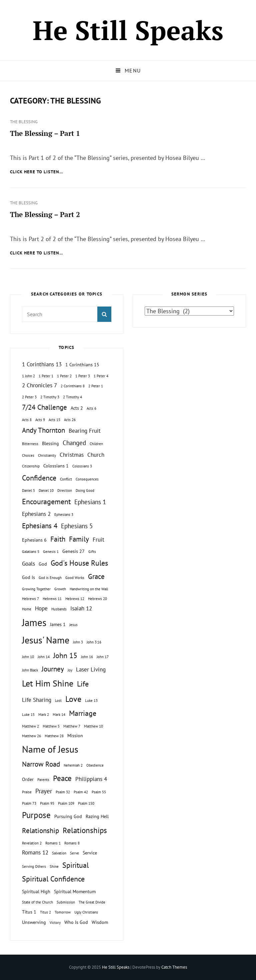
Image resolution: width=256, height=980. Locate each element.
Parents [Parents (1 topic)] (43, 780)
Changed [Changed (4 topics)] (74, 443)
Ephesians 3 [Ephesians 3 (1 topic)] (64, 515)
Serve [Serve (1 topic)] (74, 853)
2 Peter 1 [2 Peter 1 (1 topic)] (96, 386)
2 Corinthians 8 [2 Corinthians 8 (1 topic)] (73, 386)
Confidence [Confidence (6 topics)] (39, 478)
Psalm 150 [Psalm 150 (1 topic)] (86, 803)
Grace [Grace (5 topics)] (96, 576)
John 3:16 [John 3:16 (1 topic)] (94, 642)
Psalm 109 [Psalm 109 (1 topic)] (66, 803)
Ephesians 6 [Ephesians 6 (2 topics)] (34, 540)
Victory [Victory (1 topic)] (55, 923)
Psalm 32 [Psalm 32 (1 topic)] (63, 792)
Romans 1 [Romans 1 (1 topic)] (53, 843)
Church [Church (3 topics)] (96, 455)
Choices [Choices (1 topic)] (28, 455)
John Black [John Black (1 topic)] (30, 670)
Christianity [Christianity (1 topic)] (47, 455)
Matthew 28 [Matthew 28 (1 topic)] (54, 736)
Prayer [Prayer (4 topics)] (44, 791)
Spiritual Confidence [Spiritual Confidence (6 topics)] (53, 879)
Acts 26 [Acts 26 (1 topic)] (70, 420)
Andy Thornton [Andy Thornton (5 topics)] (43, 430)
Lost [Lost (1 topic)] (58, 701)
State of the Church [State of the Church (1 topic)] (37, 902)
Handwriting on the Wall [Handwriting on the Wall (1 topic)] (89, 589)
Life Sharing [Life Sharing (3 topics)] (37, 700)
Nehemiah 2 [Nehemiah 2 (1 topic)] (73, 765)
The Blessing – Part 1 (45, 133)
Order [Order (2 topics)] (28, 779)
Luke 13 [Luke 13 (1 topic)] (91, 701)
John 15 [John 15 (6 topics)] (65, 655)
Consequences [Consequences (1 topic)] (87, 479)
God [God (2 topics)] (43, 564)
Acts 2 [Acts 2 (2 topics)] (77, 408)
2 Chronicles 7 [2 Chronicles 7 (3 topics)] (39, 385)
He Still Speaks (128, 30)
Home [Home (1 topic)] (27, 609)
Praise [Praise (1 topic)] (27, 792)
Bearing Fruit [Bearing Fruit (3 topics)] (85, 431)
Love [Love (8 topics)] (73, 699)
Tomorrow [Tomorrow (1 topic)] (63, 912)
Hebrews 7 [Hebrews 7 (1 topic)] (30, 599)
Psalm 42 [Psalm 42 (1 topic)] (81, 792)
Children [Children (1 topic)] (96, 444)
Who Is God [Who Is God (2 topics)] (76, 922)
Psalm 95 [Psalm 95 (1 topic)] (47, 803)
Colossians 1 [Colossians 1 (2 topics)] (56, 466)
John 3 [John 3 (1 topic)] (78, 642)
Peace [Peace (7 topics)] (62, 778)
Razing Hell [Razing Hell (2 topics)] (97, 816)
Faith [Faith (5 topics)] (58, 539)
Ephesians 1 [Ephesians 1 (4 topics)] (90, 502)
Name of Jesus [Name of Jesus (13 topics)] (50, 749)
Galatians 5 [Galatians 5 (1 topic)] (31, 552)
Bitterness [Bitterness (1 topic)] (30, 444)
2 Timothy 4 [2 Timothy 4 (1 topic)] (72, 397)
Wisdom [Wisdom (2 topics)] (100, 922)
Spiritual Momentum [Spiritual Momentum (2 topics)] (75, 891)
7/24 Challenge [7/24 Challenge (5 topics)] (44, 407)
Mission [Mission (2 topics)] (75, 735)
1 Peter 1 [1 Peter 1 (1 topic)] (46, 376)
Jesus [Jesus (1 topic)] (73, 625)
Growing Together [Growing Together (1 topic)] (36, 589)
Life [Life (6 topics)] (83, 684)
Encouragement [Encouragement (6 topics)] (46, 502)
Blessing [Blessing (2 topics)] (50, 443)
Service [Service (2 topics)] (90, 853)
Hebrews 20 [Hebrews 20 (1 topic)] (97, 599)
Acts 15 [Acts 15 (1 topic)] (54, 420)
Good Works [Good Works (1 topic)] (75, 578)
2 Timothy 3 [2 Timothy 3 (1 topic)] (50, 397)
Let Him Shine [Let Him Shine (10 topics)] (48, 683)
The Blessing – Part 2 (45, 214)
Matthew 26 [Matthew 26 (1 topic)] (31, 736)
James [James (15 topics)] (34, 622)
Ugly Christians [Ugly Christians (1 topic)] (86, 912)
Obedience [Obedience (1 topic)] (95, 765)
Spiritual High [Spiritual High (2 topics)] (36, 891)
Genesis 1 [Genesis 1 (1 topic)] (51, 552)
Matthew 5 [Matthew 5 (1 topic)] (51, 726)
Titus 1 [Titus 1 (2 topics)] (29, 912)
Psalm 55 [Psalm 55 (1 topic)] (99, 792)
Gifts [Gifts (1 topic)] (92, 552)
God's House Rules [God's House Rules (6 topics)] (79, 563)
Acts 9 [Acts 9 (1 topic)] (40, 420)
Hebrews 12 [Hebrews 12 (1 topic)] (75, 599)
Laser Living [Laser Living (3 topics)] (91, 669)
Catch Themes (174, 967)
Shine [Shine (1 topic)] (54, 866)
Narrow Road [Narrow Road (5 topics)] (41, 764)
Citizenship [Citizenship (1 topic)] (31, 466)
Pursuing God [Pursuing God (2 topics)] (68, 816)
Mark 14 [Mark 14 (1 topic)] (59, 715)
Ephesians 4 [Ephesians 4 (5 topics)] (40, 526)
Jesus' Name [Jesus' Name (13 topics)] (46, 640)
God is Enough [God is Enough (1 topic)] (50, 578)
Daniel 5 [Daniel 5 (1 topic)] (28, 491)
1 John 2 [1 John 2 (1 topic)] (28, 376)
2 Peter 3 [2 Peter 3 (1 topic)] (29, 397)
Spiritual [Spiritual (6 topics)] (75, 865)
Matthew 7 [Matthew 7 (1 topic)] (72, 726)
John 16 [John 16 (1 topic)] (87, 657)
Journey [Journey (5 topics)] (53, 669)
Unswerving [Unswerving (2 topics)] (34, 922)
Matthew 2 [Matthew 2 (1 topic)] (30, 726)
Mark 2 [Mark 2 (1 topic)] (44, 715)
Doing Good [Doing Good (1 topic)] (85, 491)
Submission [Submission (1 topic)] (66, 902)
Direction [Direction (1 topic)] (65, 491)
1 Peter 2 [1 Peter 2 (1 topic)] (64, 376)
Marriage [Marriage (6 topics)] (83, 713)
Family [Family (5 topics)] (79, 539)
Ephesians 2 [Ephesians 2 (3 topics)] (36, 514)
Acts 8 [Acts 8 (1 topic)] (27, 420)
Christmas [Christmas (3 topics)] (72, 455)
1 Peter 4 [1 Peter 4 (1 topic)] (101, 376)
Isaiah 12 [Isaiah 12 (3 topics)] (81, 608)
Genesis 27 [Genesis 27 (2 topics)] (73, 551)
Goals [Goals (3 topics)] (28, 564)
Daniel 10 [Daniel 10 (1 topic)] (46, 491)
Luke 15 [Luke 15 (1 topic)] (28, 715)
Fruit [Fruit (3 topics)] (98, 540)
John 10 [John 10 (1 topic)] (28, 657)
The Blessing (24, 122)
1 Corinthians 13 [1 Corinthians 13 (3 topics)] (42, 364)
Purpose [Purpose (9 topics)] (36, 815)
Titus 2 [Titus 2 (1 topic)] (45, 912)
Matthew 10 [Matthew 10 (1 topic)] (93, 726)
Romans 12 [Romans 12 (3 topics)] (35, 852)
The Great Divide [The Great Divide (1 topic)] (92, 902)
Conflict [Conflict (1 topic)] (66, 479)
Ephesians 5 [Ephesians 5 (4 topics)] (77, 526)
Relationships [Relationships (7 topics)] (85, 830)
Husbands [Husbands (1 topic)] (59, 609)
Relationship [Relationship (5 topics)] (40, 831)
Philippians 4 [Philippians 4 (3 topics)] (91, 779)
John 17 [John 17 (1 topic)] (103, 657)
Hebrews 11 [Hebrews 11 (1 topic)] (52, 599)
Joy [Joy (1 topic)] (70, 670)
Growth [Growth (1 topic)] (60, 589)
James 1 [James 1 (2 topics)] (58, 624)
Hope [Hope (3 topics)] (41, 608)
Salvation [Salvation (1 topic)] (59, 853)
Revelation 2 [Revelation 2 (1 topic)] (32, 843)
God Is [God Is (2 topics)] (28, 577)
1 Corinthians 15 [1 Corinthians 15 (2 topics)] (82, 364)
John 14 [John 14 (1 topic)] (44, 657)
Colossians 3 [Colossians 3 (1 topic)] (82, 466)
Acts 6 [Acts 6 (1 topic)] (91, 408)
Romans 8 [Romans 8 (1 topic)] (72, 843)
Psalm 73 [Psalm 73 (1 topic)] (29, 803)
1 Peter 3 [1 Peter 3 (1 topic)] (83, 376)
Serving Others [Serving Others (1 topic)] (34, 866)
